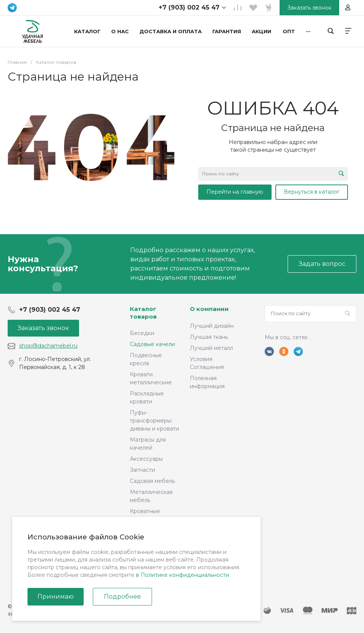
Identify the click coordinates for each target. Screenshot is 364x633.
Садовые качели (152, 344)
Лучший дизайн (212, 326)
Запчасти (142, 470)
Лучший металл (211, 348)
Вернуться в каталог (312, 192)
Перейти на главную (235, 192)
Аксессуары (146, 459)
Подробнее (122, 597)
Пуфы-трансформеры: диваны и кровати (154, 421)
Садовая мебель (152, 481)
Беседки (142, 333)
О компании (209, 309)
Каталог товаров (143, 313)
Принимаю (56, 597)
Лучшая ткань (209, 337)
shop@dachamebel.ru (48, 346)
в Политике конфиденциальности (183, 575)
